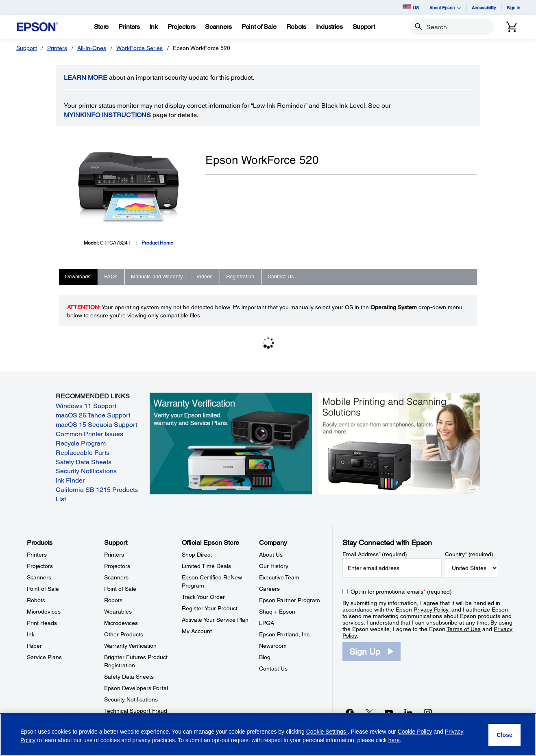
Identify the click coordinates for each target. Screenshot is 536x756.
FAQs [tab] (111, 276)
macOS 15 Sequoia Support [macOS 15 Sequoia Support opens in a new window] (96, 425)
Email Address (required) (375, 554)
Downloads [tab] (78, 276)
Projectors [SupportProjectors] (117, 566)
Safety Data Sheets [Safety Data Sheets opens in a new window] (84, 462)
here (394, 740)
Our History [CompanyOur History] (274, 566)
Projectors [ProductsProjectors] (40, 566)
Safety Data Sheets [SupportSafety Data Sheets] (129, 677)
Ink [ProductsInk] (31, 634)
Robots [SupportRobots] (113, 600)
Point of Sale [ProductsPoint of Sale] (43, 589)
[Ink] (154, 27)
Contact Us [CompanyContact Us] (273, 669)
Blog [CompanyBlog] (265, 657)
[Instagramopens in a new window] (428, 712)
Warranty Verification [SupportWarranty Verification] (130, 646)
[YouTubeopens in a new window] (389, 712)
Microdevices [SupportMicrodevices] (121, 623)
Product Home (157, 243)
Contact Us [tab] (281, 276)
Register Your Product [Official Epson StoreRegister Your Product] (210, 608)
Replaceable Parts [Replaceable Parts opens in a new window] (83, 453)
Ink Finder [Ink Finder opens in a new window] (70, 480)
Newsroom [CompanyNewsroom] (273, 646)
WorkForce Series (139, 48)
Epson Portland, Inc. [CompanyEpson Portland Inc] (285, 634)
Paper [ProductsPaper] (34, 646)
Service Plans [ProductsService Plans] (44, 657)
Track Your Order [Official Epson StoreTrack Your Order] (203, 597)
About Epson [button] (445, 8)
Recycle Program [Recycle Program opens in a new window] (81, 443)
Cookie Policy (415, 732)
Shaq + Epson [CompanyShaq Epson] (277, 612)
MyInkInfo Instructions (107, 115)
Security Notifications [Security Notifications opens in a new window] (86, 471)
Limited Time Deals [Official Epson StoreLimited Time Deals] (206, 566)
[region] (268, 735)
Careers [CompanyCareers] (269, 589)
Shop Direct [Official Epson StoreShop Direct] (197, 555)
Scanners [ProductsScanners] (39, 577)
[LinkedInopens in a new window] (408, 712)
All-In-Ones (92, 48)
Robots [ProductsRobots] (36, 600)
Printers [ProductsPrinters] (37, 555)
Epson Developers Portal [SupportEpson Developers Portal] (136, 688)
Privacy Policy (431, 610)
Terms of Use (464, 629)
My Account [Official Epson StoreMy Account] (197, 631)
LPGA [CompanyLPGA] (267, 623)
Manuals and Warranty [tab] (157, 276)
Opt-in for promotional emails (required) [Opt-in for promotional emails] (401, 592)
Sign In (513, 8)
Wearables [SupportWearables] (118, 612)
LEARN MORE (86, 78)
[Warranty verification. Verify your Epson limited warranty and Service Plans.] (231, 443)
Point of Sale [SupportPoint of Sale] (120, 589)
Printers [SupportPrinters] (114, 555)
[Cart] (512, 27)
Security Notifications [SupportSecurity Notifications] (131, 699)
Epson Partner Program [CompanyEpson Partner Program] (290, 600)
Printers (57, 48)
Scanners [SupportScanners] (116, 577)
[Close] (504, 735)
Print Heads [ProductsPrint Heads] (42, 623)
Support (27, 48)
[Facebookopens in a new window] (350, 712)
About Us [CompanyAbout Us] (271, 555)
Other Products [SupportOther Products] (124, 634)
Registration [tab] (240, 276)
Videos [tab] (205, 276)
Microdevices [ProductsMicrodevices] (44, 612)
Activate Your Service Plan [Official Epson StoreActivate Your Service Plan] (215, 620)
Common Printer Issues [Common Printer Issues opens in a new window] (89, 434)
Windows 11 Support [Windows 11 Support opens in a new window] (86, 406)
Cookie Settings (327, 732)
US (411, 7)
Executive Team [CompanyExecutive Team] (279, 577)
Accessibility (484, 8)
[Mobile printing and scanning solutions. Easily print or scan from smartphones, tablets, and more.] (399, 443)
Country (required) (469, 554)
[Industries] (329, 27)
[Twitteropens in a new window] (369, 712)
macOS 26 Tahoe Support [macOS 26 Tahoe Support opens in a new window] (93, 415)
